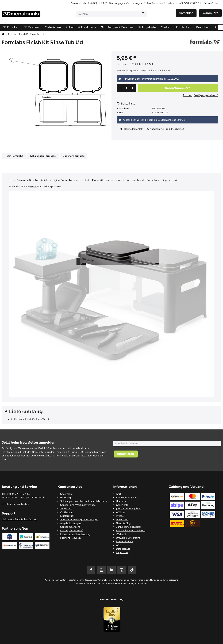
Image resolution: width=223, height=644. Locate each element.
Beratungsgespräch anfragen (125, 3)
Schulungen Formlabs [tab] (43, 156)
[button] (178, 88)
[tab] (111, 412)
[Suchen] (143, 14)
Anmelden (186, 13)
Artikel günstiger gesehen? (200, 95)
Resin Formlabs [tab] (14, 156)
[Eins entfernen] (121, 88)
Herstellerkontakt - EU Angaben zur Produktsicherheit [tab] (154, 129)
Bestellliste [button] (126, 103)
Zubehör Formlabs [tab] (74, 156)
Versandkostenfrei (81, 3)
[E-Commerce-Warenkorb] (210, 13)
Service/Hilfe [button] (211, 3)
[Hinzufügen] (132, 88)
